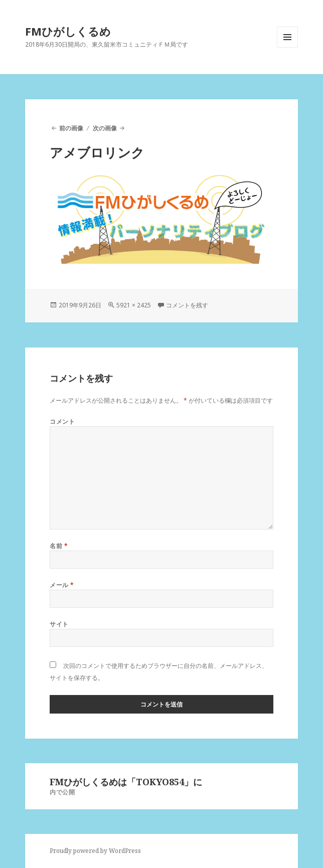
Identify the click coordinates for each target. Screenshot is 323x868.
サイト (59, 624)
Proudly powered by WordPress (95, 851)
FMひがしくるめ (68, 31)
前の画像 (71, 128)
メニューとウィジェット (287, 47)
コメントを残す (187, 305)
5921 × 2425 (134, 305)
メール (62, 585)
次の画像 (105, 128)
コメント (62, 421)
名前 (59, 546)
